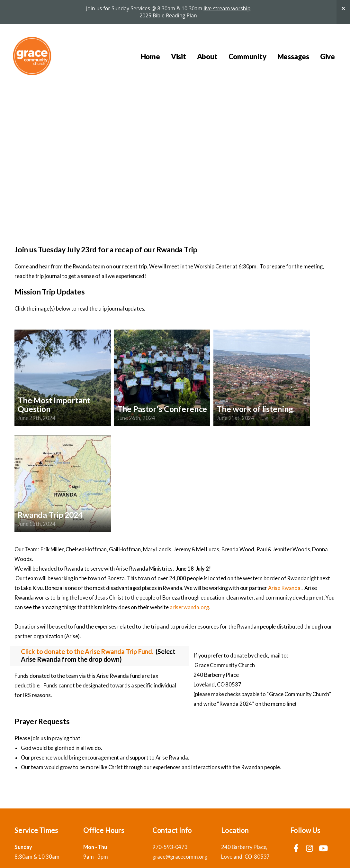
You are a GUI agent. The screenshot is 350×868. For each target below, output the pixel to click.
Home (150, 56)
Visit (179, 56)
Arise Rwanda (284, 588)
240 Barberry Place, (245, 847)
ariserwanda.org (189, 607)
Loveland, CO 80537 (245, 857)
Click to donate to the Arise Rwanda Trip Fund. (87, 651)
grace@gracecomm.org (180, 857)
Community (247, 56)
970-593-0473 (170, 847)
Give (328, 56)
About (207, 56)
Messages (293, 56)
